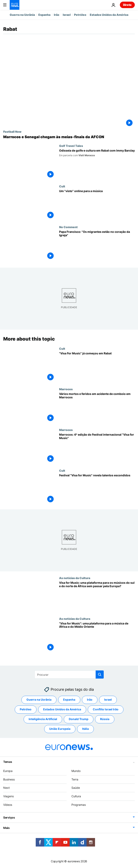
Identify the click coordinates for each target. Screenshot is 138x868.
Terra (75, 779)
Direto (127, 5)
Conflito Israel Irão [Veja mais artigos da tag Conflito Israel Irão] (106, 709)
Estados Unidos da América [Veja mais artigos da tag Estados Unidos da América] (62, 709)
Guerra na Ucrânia (22, 15)
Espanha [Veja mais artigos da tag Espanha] (69, 700)
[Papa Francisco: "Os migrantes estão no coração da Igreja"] (97, 246)
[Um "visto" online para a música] (97, 205)
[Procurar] (69, 675)
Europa (8, 771)
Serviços (9, 817)
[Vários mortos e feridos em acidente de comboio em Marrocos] (97, 408)
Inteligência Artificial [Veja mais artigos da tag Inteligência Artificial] (43, 719)
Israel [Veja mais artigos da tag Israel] (108, 700)
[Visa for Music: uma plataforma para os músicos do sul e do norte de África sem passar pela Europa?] (97, 597)
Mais (6, 828)
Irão (57, 15)
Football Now (12, 131)
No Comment (68, 227)
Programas (79, 805)
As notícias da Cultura (75, 578)
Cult (62, 186)
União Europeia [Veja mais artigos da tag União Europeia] (60, 729)
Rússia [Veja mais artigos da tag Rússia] (105, 719)
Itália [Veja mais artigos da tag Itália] (85, 729)
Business (9, 779)
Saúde (76, 788)
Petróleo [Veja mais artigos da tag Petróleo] (26, 709)
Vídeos (8, 805)
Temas (8, 762)
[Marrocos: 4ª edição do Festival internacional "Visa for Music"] (97, 448)
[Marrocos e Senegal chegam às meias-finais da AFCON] (69, 137)
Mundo (76, 771)
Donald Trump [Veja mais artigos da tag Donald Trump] (79, 719)
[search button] (100, 675)
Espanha (44, 15)
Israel (67, 15)
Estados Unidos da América (109, 15)
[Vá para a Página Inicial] (15, 5)
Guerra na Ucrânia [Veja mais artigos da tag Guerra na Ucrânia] (39, 700)
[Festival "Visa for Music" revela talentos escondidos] (97, 489)
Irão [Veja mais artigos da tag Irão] (90, 700)
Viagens (8, 796)
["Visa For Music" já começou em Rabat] (97, 367)
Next (6, 788)
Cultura (76, 796)
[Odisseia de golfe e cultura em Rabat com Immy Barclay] (97, 164)
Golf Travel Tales (71, 146)
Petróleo (80, 15)
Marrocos (66, 389)
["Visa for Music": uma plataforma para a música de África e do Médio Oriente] (97, 637)
